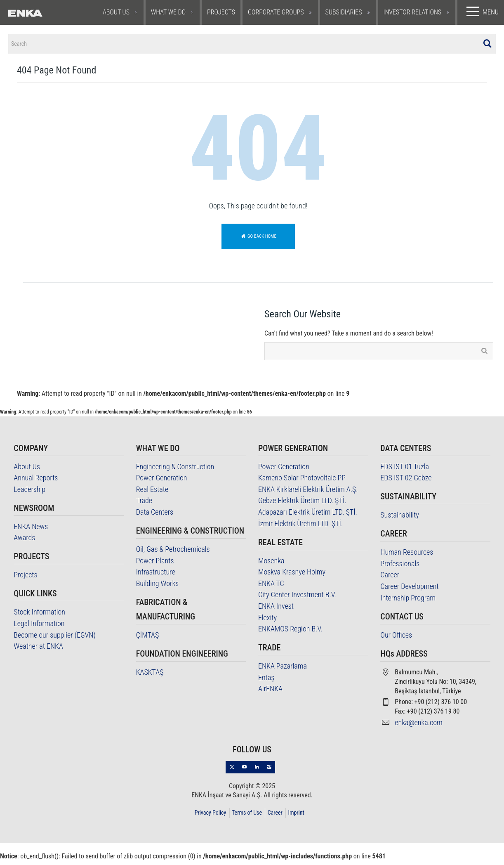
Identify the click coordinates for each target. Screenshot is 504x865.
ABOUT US (116, 12)
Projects (25, 579)
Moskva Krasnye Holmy (292, 576)
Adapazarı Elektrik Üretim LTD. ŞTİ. (308, 516)
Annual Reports (36, 482)
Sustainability (400, 519)
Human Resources (407, 557)
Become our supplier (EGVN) (54, 639)
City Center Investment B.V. (297, 599)
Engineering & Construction (175, 471)
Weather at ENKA (38, 651)
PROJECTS (221, 12)
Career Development (409, 590)
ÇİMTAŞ (148, 639)
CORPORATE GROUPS (276, 12)
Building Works (158, 587)
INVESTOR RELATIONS (413, 12)
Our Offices (396, 639)
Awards (24, 542)
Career (390, 579)
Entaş (266, 682)
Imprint (296, 817)
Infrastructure (156, 576)
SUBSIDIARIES (344, 12)
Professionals (400, 568)
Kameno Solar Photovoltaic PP (302, 482)
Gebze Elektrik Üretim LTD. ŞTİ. (302, 505)
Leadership (29, 493)
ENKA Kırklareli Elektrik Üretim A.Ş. (308, 493)
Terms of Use (247, 817)
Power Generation (162, 482)
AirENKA (270, 693)
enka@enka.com (419, 727)
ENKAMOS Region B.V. (290, 633)
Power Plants (155, 565)
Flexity (267, 622)
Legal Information (39, 627)
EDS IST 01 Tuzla (405, 471)
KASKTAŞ (150, 676)
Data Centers (155, 516)
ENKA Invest (276, 610)
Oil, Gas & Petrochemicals (173, 553)
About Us (27, 471)
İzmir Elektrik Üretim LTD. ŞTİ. (300, 528)
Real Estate (152, 493)
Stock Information (39, 616)
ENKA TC (271, 587)
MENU (481, 12)
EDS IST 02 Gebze (406, 482)
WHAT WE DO (168, 12)
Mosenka (271, 565)
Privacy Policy (211, 817)
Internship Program (408, 602)
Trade (144, 505)
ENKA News (31, 531)
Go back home (258, 240)
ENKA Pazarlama (283, 670)
